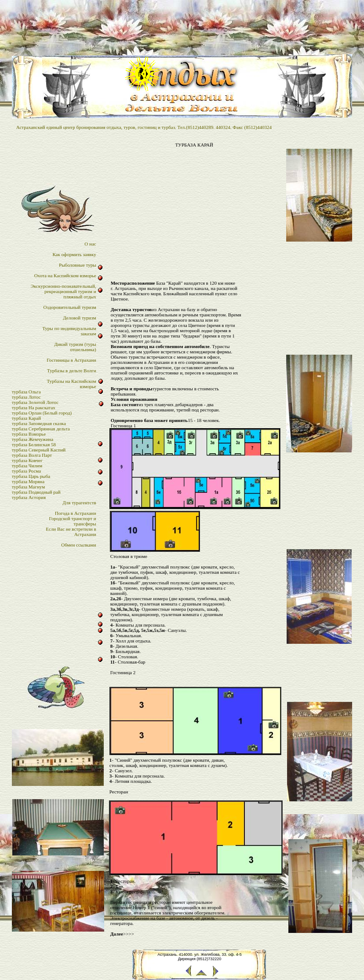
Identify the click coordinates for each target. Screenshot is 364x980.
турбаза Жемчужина (33, 439)
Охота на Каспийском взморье (65, 275)
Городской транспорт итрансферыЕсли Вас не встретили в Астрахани (71, 526)
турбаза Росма (26, 471)
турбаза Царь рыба (31, 476)
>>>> (129, 934)
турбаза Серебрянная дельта (41, 429)
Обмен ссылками (78, 545)
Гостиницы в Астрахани (71, 360)
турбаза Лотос (26, 397)
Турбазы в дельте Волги (72, 371)
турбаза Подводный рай (36, 492)
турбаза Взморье (29, 434)
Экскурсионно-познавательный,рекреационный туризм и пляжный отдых (64, 291)
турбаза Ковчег (27, 460)
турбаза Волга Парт (32, 455)
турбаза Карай (26, 418)
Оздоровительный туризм (70, 307)
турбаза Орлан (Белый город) (42, 413)
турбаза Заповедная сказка (39, 423)
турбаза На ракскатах (34, 407)
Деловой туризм (79, 318)
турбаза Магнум (29, 487)
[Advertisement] (194, 217)
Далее (117, 934)
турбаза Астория (29, 497)
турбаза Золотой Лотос (35, 402)
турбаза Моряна (28, 481)
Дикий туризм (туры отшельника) (75, 347)
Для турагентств (79, 503)
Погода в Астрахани (76, 513)
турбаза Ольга (26, 392)
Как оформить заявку (74, 254)
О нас (90, 244)
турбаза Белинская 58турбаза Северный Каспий (39, 447)
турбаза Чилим (27, 466)
